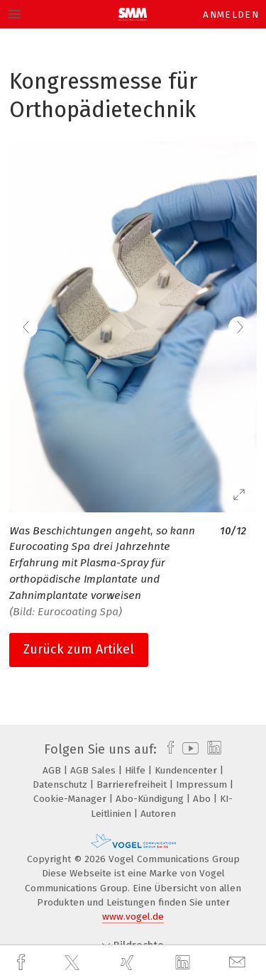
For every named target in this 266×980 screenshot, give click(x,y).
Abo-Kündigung (151, 799)
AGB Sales (94, 770)
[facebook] (23, 963)
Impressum (203, 784)
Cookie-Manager (71, 799)
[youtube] (188, 749)
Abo (203, 799)
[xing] (129, 963)
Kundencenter (187, 770)
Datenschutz (61, 784)
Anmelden (231, 15)
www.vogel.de (133, 916)
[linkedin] (184, 963)
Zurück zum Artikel (79, 649)
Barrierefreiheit (133, 784)
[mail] (239, 963)
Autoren (158, 814)
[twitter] (74, 963)
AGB (53, 770)
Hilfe (137, 770)
